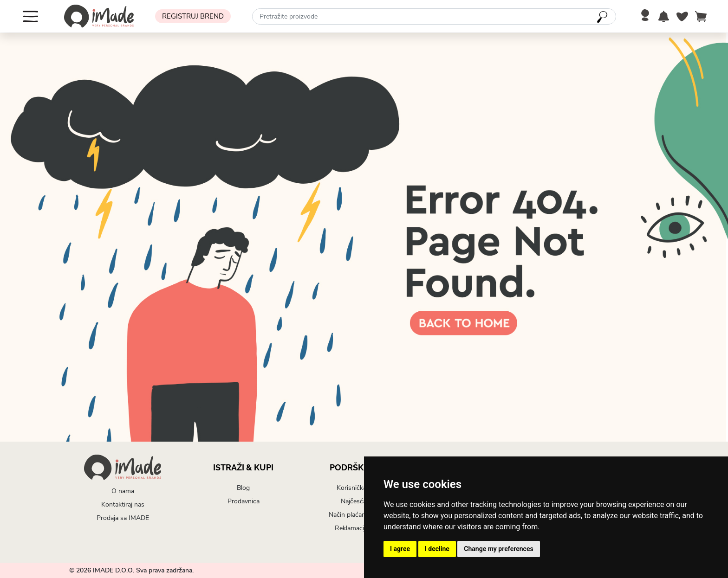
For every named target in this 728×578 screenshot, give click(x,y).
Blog (243, 488)
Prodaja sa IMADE (123, 518)
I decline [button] (437, 549)
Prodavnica (244, 501)
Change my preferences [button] (498, 549)
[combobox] (434, 16)
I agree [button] (400, 549)
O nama (123, 491)
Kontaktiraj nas (123, 504)
